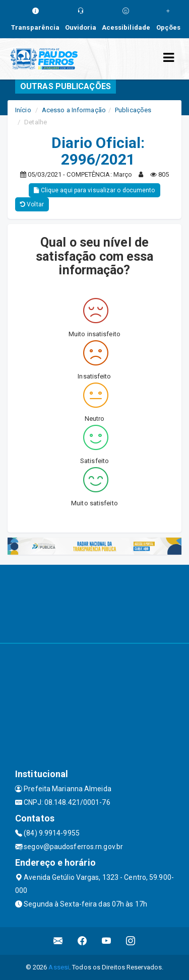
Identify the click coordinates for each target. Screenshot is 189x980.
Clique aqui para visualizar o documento (94, 190)
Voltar (32, 204)
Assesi (59, 967)
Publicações (133, 110)
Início (23, 110)
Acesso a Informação (74, 110)
